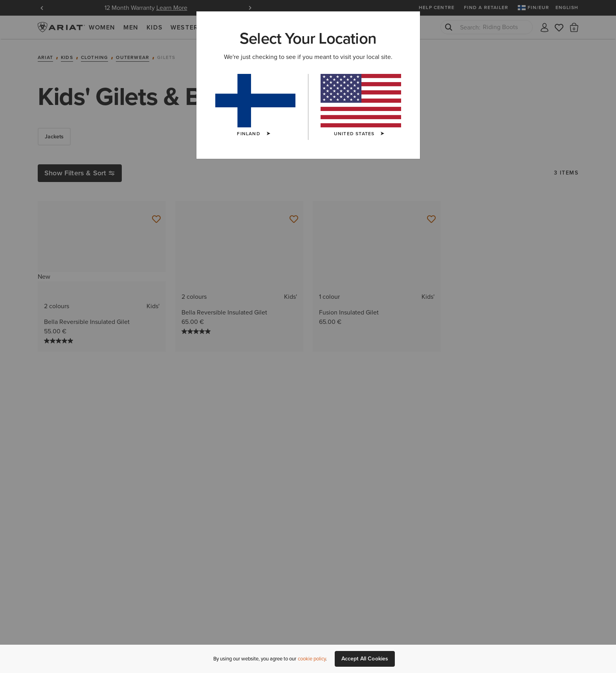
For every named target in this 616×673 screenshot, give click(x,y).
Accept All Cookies (365, 659)
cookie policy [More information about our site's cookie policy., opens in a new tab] (312, 659)
